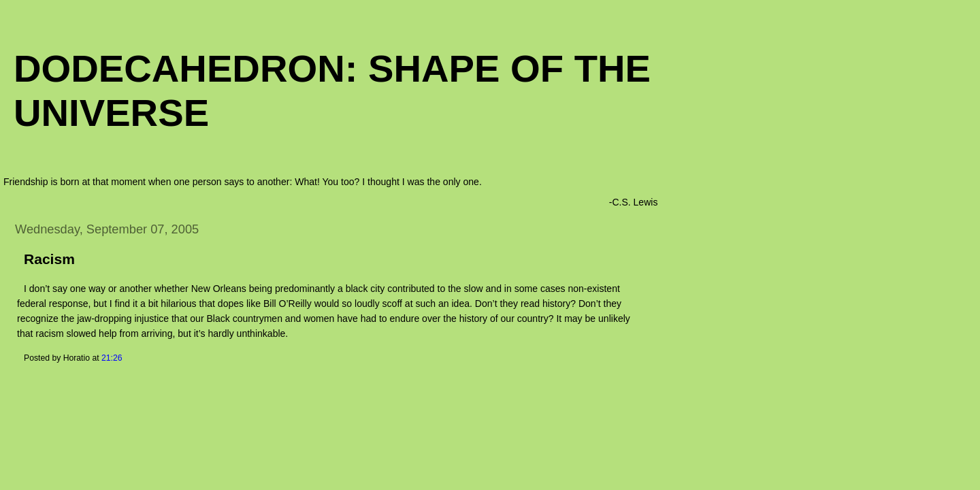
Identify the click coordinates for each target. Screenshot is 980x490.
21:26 (112, 358)
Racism (49, 259)
